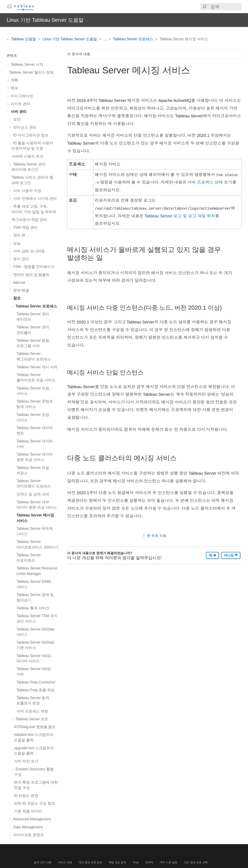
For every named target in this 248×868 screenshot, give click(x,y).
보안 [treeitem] (16, 119)
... (105, 39)
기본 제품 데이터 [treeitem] (28, 811)
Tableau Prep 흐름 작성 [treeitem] (36, 690)
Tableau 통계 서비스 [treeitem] (33, 608)
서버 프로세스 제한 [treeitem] (32, 711)
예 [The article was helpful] (212, 555)
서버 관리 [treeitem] (18, 112)
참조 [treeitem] (16, 298)
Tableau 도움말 (22, 39)
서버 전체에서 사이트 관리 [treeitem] (34, 199)
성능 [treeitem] (16, 243)
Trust (136, 862)
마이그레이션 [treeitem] (21, 96)
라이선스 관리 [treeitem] (24, 127)
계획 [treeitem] (14, 80)
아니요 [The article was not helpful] (231, 555)
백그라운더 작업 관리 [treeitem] (29, 220)
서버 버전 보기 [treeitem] (26, 761)
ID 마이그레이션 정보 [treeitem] (30, 135)
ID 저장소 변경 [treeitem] (26, 796)
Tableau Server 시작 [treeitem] (26, 65)
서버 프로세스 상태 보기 (210, 182)
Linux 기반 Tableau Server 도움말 (70, 39)
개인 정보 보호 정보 (90, 862)
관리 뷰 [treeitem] (18, 235)
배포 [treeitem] (14, 88)
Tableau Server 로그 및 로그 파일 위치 (180, 216)
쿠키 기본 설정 (169, 862)
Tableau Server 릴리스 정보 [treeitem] (31, 72)
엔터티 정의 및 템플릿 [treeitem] (30, 275)
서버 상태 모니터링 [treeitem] (28, 251)
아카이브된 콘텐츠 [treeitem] (28, 835)
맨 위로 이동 (154, 536)
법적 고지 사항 (42, 862)
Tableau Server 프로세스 (133, 39)
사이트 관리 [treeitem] (20, 104)
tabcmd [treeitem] (18, 283)
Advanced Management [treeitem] (31, 819)
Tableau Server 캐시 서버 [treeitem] (37, 367)
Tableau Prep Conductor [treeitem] (36, 682)
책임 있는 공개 (117, 862)
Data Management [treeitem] (27, 827)
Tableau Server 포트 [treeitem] (31, 719)
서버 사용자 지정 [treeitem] (26, 191)
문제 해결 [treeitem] (20, 290)
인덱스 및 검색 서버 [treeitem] (33, 494)
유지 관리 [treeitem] (20, 259)
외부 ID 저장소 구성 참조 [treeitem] (34, 803)
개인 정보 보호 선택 (196, 862)
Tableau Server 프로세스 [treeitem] (36, 306)
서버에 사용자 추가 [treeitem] (27, 156)
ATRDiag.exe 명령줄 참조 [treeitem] (35, 727)
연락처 (149, 862)
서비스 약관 (65, 862)
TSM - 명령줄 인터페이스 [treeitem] (33, 267)
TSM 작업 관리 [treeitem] (24, 227)
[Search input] (226, 7)
